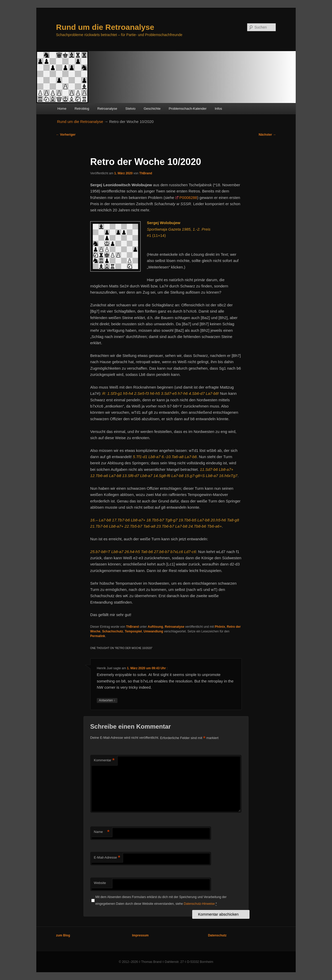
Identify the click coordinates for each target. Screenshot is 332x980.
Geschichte (152, 109)
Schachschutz (113, 631)
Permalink (98, 636)
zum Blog (63, 935)
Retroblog (82, 109)
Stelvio (130, 109)
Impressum (140, 935)
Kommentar (104, 760)
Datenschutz (217, 935)
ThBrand (146, 173)
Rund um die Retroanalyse (105, 27)
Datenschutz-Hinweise (199, 904)
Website (100, 883)
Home (62, 109)
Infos (218, 109)
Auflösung (155, 627)
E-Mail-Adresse (107, 858)
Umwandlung (153, 631)
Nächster (267, 135)
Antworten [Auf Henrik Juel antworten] (107, 701)
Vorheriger (66, 135)
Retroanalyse (107, 109)
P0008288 (188, 198)
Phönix (220, 627)
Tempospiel (133, 631)
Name (102, 832)
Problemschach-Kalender (188, 109)
